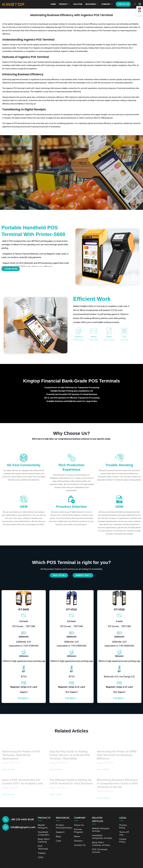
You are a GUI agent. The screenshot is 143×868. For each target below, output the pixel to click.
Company (106, 4)
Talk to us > (59, 575)
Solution (78, 4)
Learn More (11, 269)
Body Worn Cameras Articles (101, 843)
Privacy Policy (123, 826)
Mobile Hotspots (43, 826)
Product (63, 4)
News (77, 836)
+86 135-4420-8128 (22, 819)
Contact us (123, 4)
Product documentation (64, 826)
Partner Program (79, 830)
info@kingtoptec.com (23, 827)
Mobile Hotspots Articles (101, 829)
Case (58, 840)
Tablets (42, 853)
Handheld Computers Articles (102, 836)
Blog (58, 836)
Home (53, 4)
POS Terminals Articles (100, 850)
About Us (79, 825)
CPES (41, 857)
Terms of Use (124, 833)
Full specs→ (24, 698)
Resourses (91, 4)
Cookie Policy (123, 840)
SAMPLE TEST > (83, 575)
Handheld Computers (44, 833)
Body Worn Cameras (44, 840)
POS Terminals (43, 847)
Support (60, 832)
